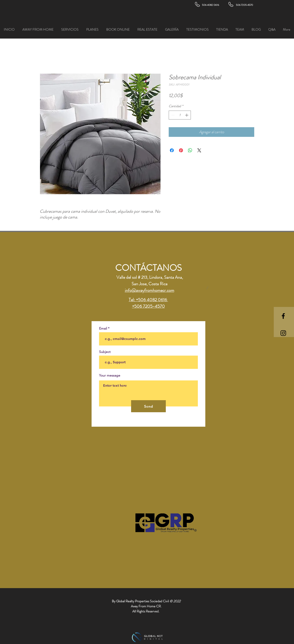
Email (103, 328)
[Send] (148, 406)
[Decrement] (172, 115)
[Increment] (187, 115)
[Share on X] (199, 150)
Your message (110, 375)
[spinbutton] (180, 115)
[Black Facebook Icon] (283, 316)
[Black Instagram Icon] (283, 333)
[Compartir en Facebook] (172, 150)
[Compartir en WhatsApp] (190, 150)
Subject (105, 352)
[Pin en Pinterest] (181, 150)
